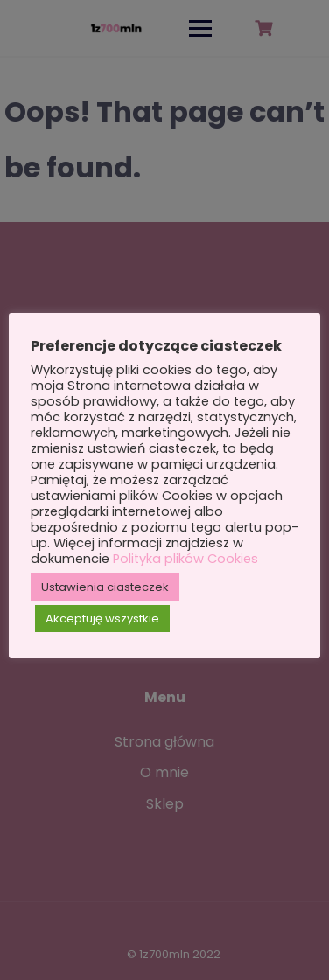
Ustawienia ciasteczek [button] (105, 587)
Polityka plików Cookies (185, 559)
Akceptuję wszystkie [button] (102, 619)
